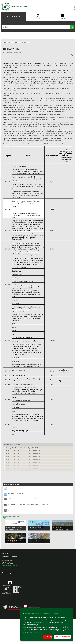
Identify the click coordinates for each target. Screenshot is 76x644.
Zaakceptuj (48, 637)
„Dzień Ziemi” (12, 510)
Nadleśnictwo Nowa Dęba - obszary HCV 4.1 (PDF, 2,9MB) (23, 463)
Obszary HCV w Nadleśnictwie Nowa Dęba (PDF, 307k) (22, 448)
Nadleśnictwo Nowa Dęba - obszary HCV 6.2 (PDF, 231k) (23, 469)
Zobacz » (5, 471)
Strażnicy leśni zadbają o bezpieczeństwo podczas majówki (28, 504)
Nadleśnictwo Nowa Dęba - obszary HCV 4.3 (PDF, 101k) (23, 466)
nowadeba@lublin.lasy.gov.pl (10, 565)
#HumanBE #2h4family (16, 493)
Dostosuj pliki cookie (62, 637)
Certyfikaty (16, 42)
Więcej (35, 632)
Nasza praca (7, 42)
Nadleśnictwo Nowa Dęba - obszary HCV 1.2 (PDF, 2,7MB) (23, 454)
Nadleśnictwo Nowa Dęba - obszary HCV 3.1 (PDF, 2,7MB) (23, 460)
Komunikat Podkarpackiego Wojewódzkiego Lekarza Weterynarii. (30, 488)
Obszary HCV (25, 42)
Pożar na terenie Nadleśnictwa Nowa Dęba (23, 499)
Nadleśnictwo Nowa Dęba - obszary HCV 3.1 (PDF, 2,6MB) (23, 457)
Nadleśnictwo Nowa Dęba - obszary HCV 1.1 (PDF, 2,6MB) (23, 451)
